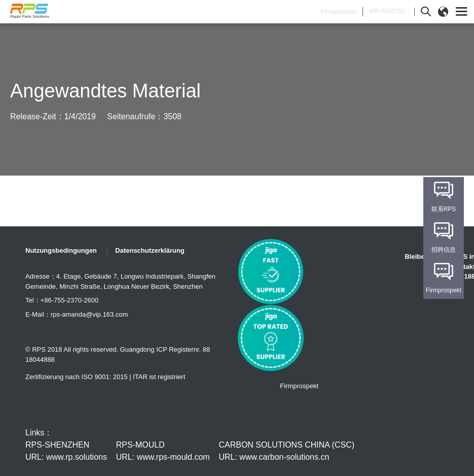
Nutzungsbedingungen (61, 250)
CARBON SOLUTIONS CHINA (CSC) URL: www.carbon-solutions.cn (286, 451)
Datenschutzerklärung (150, 250)
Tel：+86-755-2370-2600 (62, 300)
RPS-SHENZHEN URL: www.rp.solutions (66, 451)
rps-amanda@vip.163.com (89, 314)
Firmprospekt (339, 12)
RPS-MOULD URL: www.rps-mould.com (163, 451)
